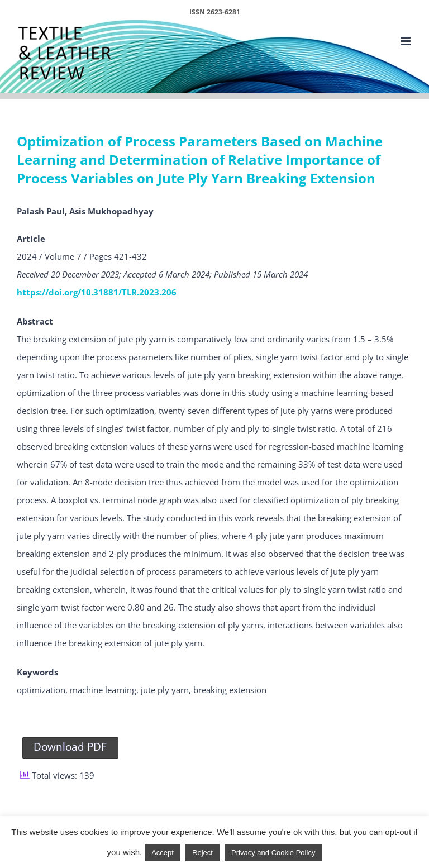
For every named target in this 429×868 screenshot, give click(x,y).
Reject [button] (202, 853)
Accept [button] (163, 853)
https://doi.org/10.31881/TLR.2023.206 (97, 292)
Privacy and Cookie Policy (273, 853)
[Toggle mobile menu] (406, 41)
